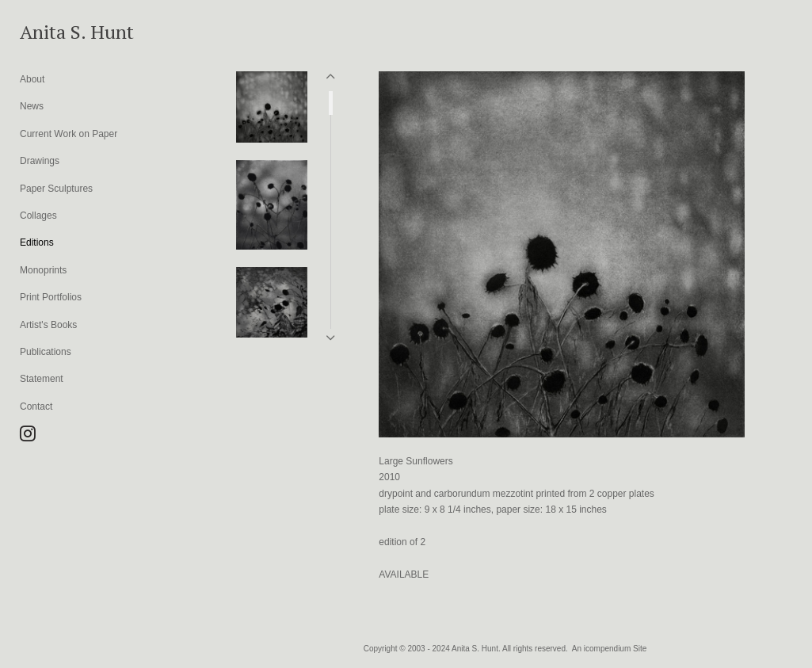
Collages (38, 216)
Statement (42, 379)
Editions (37, 242)
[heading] (59, 32)
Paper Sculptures (56, 189)
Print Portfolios (51, 297)
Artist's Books (48, 325)
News (32, 106)
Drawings (40, 161)
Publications (46, 352)
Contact (36, 407)
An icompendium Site (610, 649)
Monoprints (43, 270)
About (32, 79)
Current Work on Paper (69, 134)
